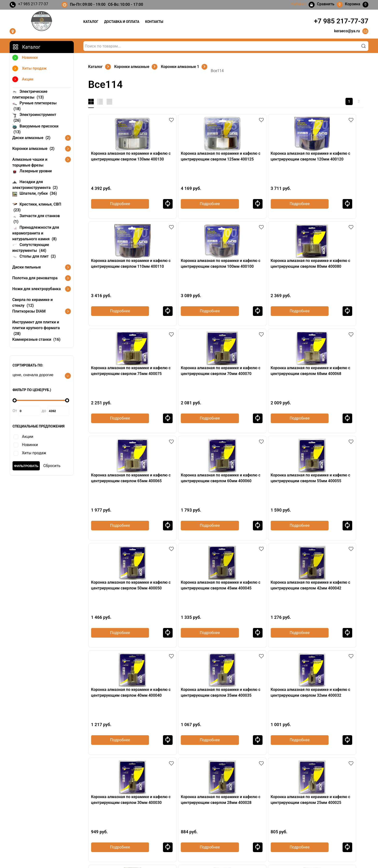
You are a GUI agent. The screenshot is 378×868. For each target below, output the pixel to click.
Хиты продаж (30, 69)
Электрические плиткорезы (30, 94)
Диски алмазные (31, 138)
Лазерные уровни (32, 171)
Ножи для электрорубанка (37, 289)
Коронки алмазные (33, 149)
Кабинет (293, 818)
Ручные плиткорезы (34, 106)
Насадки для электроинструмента (35, 184)
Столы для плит (34, 256)
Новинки (25, 58)
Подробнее (113, 204)
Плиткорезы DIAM (29, 311)
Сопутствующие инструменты (31, 247)
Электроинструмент (34, 117)
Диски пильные (27, 267)
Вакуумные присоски (35, 129)
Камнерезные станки (36, 339)
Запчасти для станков (36, 218)
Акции (23, 80)
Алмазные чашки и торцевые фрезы (30, 162)
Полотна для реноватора (35, 278)
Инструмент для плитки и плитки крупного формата (36, 328)
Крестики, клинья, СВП (37, 207)
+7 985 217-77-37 (29, 5)
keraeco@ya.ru (347, 31)
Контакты (154, 22)
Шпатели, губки (35, 193)
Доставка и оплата (122, 22)
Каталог (91, 22)
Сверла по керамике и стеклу (33, 303)
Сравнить (147, 204)
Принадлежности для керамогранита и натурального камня (36, 233)
